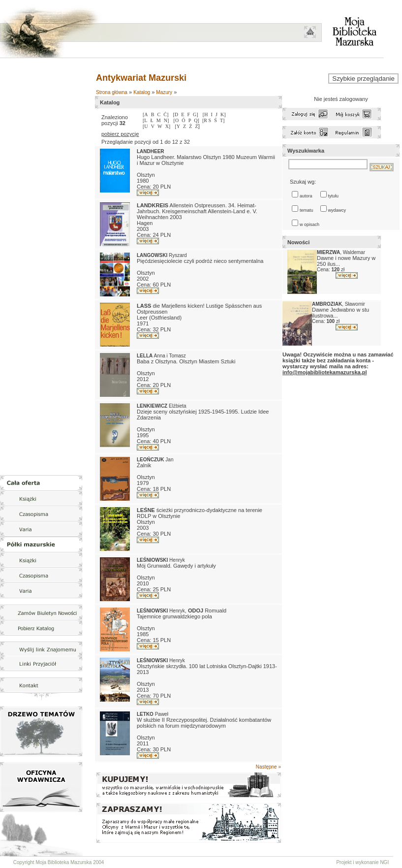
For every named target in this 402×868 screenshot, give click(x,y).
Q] (197, 120)
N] (167, 120)
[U (145, 126)
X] (168, 126)
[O (176, 120)
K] (223, 114)
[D (175, 114)
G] (196, 114)
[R (205, 120)
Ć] (166, 114)
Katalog (142, 92)
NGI (384, 862)
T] (222, 120)
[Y (177, 126)
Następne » (268, 767)
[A (145, 114)
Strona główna (112, 92)
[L (145, 120)
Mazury (164, 92)
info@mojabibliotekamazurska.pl (325, 372)
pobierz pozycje (120, 134)
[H (205, 114)
